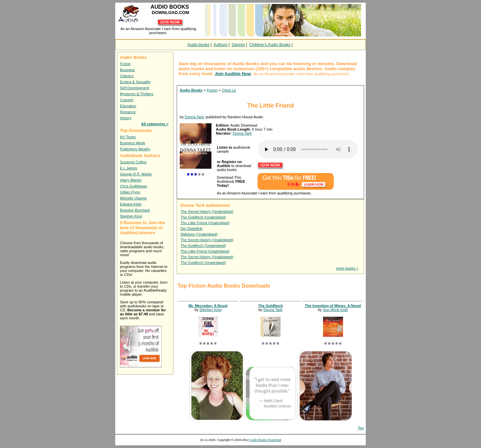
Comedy (127, 100)
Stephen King (131, 216)
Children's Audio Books (270, 45)
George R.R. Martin (136, 174)
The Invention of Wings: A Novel (333, 306)
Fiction (125, 64)
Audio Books (191, 90)
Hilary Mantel (131, 180)
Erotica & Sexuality (135, 82)
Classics (127, 76)
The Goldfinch (271, 306)
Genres (238, 45)
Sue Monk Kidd (336, 310)
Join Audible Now (233, 74)
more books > (347, 268)
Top (361, 428)
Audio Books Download (265, 440)
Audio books (198, 45)
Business (127, 70)
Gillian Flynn (130, 192)
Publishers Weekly (135, 149)
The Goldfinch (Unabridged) (203, 217)
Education (128, 106)
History (126, 118)
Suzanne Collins (133, 162)
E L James (129, 168)
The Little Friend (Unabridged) (205, 223)
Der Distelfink (191, 229)
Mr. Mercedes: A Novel (208, 306)
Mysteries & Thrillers (136, 94)
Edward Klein (131, 204)
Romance (128, 112)
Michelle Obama (133, 198)
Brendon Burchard (135, 210)
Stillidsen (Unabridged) (199, 234)
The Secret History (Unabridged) (207, 211)
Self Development (134, 88)
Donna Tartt (194, 117)
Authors (220, 45)
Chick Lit (229, 90)
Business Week (133, 143)
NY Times (128, 137)
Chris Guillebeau (133, 186)
